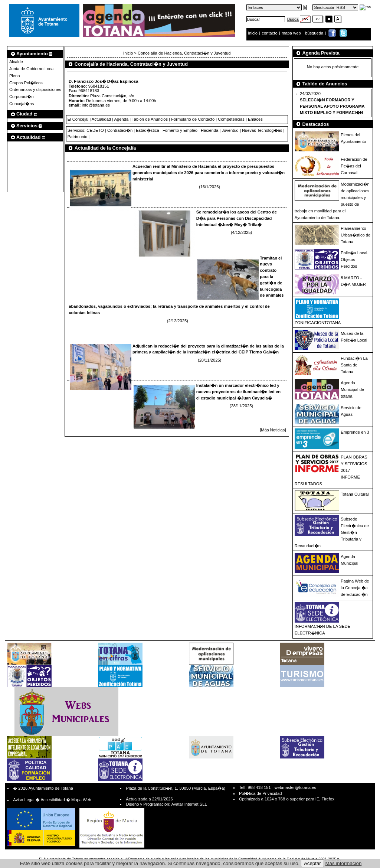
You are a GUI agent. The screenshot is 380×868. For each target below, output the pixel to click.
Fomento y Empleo (180, 130)
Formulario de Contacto (193, 119)
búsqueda (315, 33)
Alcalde (16, 62)
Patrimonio (77, 137)
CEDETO (95, 130)
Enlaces (255, 119)
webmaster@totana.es (295, 787)
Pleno (15, 76)
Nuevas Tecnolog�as (262, 130)
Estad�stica (148, 130)
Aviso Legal (24, 800)
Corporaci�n (22, 97)
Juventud (230, 130)
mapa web (292, 33)
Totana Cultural (355, 494)
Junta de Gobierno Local (32, 69)
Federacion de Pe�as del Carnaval (354, 166)
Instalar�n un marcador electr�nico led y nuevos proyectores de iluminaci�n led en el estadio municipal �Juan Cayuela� (238, 392)
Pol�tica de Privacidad (260, 793)
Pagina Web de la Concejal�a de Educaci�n (355, 588)
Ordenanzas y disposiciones (35, 89)
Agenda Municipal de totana (352, 389)
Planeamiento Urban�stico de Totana (356, 235)
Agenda (122, 119)
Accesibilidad (53, 800)
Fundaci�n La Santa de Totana (354, 365)
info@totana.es (96, 105)
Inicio (129, 53)
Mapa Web (81, 800)
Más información (344, 863)
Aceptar (312, 863)
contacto (269, 33)
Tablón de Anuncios (150, 119)
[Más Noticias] (273, 430)
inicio (254, 33)
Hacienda (209, 130)
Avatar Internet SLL (189, 804)
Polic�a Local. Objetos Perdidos (354, 260)
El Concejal (78, 119)
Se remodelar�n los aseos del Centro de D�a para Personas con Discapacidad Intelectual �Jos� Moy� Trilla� (237, 218)
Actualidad (101, 119)
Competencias (231, 119)
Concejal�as (22, 104)
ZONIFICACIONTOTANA (318, 323)
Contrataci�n (120, 130)
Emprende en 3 (355, 432)
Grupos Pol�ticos (26, 83)
